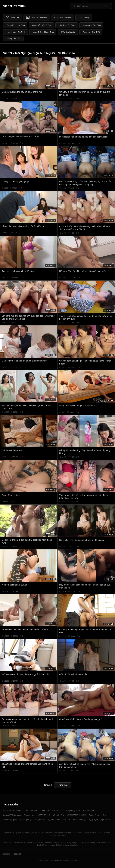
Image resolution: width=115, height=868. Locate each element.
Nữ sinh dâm (58, 815)
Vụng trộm (93, 820)
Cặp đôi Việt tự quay (12, 815)
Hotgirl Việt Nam (73, 811)
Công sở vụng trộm (97, 815)
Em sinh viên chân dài (76, 815)
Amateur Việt (29, 815)
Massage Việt (26, 820)
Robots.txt (17, 854)
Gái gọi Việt (40, 820)
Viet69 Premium (14, 6)
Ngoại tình (105, 820)
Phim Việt (45, 811)
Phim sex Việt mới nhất (13, 811)
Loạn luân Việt (79, 820)
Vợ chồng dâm (54, 820)
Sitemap (6, 854)
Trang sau (63, 785)
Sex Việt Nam (32, 811)
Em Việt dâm (89, 811)
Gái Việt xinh (58, 811)
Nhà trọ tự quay (10, 820)
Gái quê (67, 819)
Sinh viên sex (44, 815)
